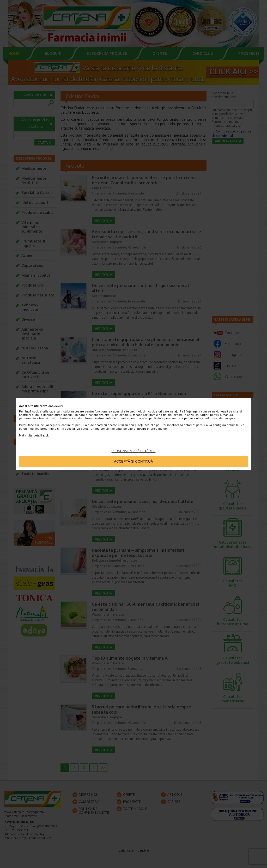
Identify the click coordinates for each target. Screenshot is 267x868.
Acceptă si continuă (134, 462)
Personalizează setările (134, 451)
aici (46, 435)
